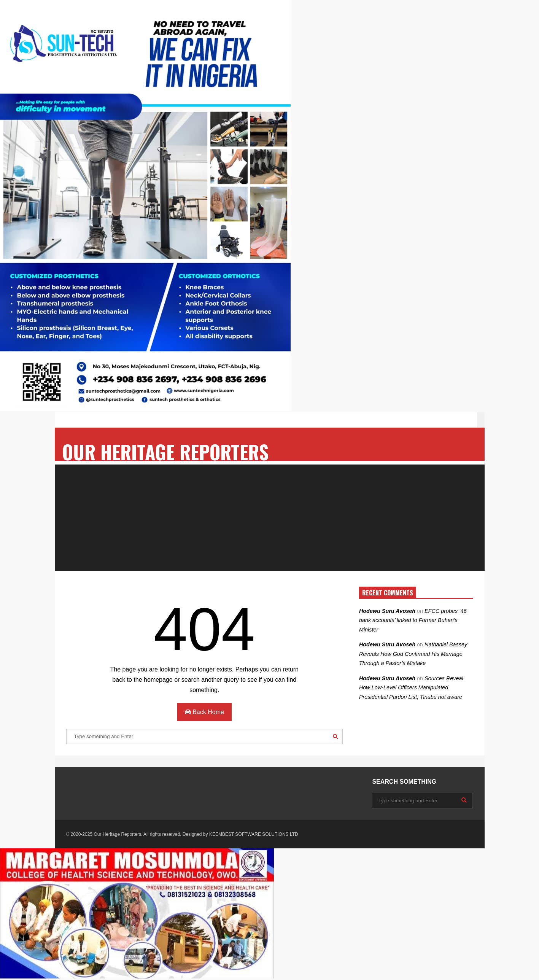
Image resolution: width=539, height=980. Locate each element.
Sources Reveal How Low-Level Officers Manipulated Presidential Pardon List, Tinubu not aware (411, 688)
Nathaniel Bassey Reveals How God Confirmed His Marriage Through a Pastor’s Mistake (413, 654)
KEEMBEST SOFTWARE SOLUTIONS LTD (254, 834)
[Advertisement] (270, 518)
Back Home (204, 712)
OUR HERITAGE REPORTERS (165, 452)
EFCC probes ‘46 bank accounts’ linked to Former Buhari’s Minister (413, 620)
